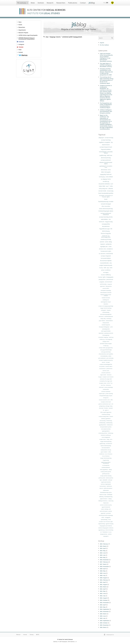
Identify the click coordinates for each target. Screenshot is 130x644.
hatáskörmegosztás (106, 325)
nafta (105, 268)
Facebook (21, 42)
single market (103, 375)
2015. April (103, 548)
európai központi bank (106, 147)
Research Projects (23, 33)
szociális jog (106, 181)
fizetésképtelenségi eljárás (106, 493)
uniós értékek (109, 177)
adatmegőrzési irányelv (106, 302)
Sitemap (32, 635)
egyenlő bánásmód (106, 507)
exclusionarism (102, 369)
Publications (73, 3)
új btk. (111, 327)
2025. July (103, 618)
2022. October (104, 600)
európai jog (106, 346)
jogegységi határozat (106, 174)
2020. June (103, 573)
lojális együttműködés (106, 331)
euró (112, 184)
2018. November (104, 566)
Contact (83, 3)
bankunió (102, 222)
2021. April (103, 582)
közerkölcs (106, 304)
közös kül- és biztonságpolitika (106, 236)
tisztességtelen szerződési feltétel (106, 152)
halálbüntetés (106, 389)
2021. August (103, 584)
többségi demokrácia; (103, 501)
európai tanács (103, 439)
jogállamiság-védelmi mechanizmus (106, 463)
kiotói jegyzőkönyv (104, 470)
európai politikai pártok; (106, 472)
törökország (110, 433)
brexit (106, 199)
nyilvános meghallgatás (106, 484)
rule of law (103, 385)
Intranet (25, 635)
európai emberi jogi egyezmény (106, 348)
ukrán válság (108, 242)
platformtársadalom (108, 488)
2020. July (103, 575)
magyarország (109, 222)
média (103, 518)
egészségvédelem (106, 431)
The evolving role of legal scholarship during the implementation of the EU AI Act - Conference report (107, 80)
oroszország (110, 191)
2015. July (103, 555)
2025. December (104, 625)
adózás (110, 356)
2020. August (103, 578)
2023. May (103, 607)
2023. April (103, 605)
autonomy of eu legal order (106, 379)
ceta (111, 263)
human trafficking (106, 275)
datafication (109, 486)
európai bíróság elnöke (104, 417)
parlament (109, 513)
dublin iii (107, 410)
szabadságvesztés (106, 329)
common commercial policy (106, 505)
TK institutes (22, 3)
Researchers (61, 3)
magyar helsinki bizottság (106, 308)
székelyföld (105, 480)
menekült (111, 408)
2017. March (103, 564)
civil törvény (103, 284)
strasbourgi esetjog (106, 414)
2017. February (104, 562)
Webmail (18, 635)
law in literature (109, 454)
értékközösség (102, 423)
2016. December (104, 560)
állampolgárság (106, 335)
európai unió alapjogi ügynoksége (106, 306)
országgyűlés (108, 518)
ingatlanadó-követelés (106, 482)
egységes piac (104, 246)
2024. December (104, 611)
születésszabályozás (109, 317)
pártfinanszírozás (106, 474)
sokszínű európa (103, 495)
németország (109, 421)
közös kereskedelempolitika (106, 193)
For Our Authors (104, 45)
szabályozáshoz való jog (106, 450)
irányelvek (110, 284)
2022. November (104, 603)
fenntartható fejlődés (106, 261)
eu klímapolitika (106, 465)
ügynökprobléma (103, 425)
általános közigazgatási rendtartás (106, 528)
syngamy (102, 282)
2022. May (103, 591)
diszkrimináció (106, 145)
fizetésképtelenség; (108, 497)
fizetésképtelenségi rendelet (106, 202)
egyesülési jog (102, 530)
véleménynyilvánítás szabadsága (106, 515)
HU (104, 3)
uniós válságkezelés (106, 437)
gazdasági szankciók (109, 333)
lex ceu (110, 532)
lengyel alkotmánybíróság (106, 442)
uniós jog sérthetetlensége (106, 350)
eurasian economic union (104, 400)
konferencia (102, 454)
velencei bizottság (109, 530)
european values (103, 383)
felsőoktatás (105, 532)
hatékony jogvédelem (106, 419)
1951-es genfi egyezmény (106, 412)
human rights (102, 277)
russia (110, 246)
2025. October (104, 623)
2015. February (104, 544)
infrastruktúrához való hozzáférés (106, 354)
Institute (41, 3)
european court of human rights (106, 522)
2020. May (103, 571)
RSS (38, 635)
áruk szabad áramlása (106, 429)
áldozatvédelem (109, 321)
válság (108, 439)
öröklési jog (102, 339)
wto (110, 219)
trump (101, 268)
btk (111, 229)
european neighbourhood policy (106, 360)
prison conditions (106, 270)
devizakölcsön (106, 226)
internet (101, 488)
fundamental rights (106, 251)
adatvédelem (104, 219)
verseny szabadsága (109, 387)
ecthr (111, 268)
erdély (110, 452)
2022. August (103, 598)
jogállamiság (103, 155)
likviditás (106, 408)
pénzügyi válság (109, 406)
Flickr (20, 50)
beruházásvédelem (106, 448)
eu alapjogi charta (106, 179)
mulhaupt (110, 480)
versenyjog (102, 177)
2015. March (103, 546)
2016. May (103, 557)
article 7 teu (110, 383)
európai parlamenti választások (106, 214)
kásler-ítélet (102, 186)
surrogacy (106, 272)
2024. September (104, 609)
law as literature (106, 456)
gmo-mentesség (110, 358)
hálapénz (109, 310)
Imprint (102, 43)
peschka (110, 511)
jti (92, 3)
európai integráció (106, 256)
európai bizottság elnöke (106, 217)
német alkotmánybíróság (106, 209)
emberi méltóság (105, 509)
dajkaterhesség (102, 524)
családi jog (111, 337)
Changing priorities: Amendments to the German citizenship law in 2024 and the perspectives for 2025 (106, 72)
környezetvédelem (106, 258)
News (33, 3)
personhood (110, 279)
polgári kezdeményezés (106, 265)
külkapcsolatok (106, 323)
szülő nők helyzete (104, 511)
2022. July (103, 596)
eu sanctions (102, 254)
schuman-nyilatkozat (106, 392)
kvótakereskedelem (106, 468)
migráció (103, 244)
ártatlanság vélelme (103, 433)
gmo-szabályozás (102, 358)
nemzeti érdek (102, 191)
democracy (109, 385)
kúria (109, 170)
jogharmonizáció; (104, 499)
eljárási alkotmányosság (106, 446)
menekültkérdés (104, 263)
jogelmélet (103, 513)
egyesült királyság (109, 524)
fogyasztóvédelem (106, 149)
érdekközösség (109, 423)
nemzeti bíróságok (106, 204)
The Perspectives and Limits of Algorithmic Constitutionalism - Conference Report (106, 105)
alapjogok (101, 138)
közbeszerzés (110, 425)
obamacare (101, 317)
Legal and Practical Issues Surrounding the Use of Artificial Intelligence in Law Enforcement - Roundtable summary (106, 57)
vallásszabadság (106, 312)
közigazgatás (110, 277)
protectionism (109, 369)
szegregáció (106, 536)
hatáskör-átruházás (106, 298)
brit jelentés (102, 367)
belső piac (110, 155)
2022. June (103, 593)
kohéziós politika (110, 478)
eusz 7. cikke (109, 186)
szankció (102, 242)
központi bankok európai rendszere (106, 295)
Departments (22, 30)
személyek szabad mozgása (106, 344)
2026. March (103, 627)
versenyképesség (104, 356)
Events (20, 25)
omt (112, 404)
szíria (111, 439)
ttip (112, 142)
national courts (106, 371)
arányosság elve (103, 188)
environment (109, 282)
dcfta (112, 400)
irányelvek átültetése (104, 184)
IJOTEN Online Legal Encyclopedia (28, 35)
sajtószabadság (104, 520)
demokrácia (104, 170)
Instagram (21, 44)
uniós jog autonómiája (106, 352)
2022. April (103, 589)
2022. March (103, 587)
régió (101, 480)
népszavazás (106, 503)
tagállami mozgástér (105, 142)
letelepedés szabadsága (106, 291)
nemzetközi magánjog (103, 337)
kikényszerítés (109, 286)
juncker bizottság (109, 394)
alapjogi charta (106, 342)
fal (104, 410)
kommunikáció (103, 486)
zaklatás (110, 534)
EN (107, 3)
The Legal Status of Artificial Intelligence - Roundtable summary (106, 65)
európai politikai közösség (106, 476)
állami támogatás (106, 172)
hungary (100, 377)
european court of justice (108, 377)
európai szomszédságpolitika (106, 364)
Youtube (21, 47)
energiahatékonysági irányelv (106, 396)
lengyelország (106, 460)
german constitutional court (105, 404)
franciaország (103, 421)
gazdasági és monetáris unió (106, 167)
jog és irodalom (104, 452)
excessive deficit (109, 367)
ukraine (103, 362)
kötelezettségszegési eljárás (106, 211)
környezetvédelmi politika (106, 427)
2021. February (104, 580)
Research (50, 3)
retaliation (109, 375)
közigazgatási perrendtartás (106, 526)
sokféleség (101, 497)
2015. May (103, 551)
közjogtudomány (104, 534)
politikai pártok (102, 478)
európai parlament (106, 160)
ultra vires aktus (106, 206)
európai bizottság (106, 140)
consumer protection (106, 373)
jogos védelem (102, 321)
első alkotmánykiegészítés (106, 314)
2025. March (103, 614)
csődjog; (110, 499)
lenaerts (111, 417)
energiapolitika (106, 224)
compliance (110, 249)
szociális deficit (106, 288)
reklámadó (101, 387)
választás (110, 188)
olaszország (111, 501)
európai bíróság (109, 138)
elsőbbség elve (106, 300)
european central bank (106, 402)
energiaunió (106, 398)
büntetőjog (109, 319)
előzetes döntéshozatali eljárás (106, 163)
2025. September (104, 621)
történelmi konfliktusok (106, 435)
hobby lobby (103, 319)
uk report (108, 362)
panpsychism (102, 279)
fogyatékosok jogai (105, 229)
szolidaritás (109, 244)
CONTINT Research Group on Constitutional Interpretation (27, 38)
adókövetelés (106, 490)
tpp (108, 268)
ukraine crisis (102, 249)
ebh (110, 509)
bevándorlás (110, 254)
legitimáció (102, 286)
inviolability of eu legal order (106, 381)
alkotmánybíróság (106, 158)
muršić (109, 520)
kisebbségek (110, 495)
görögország (102, 406)
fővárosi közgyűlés (106, 233)
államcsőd (101, 408)
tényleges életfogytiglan (104, 327)
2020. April (103, 569)
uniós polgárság (109, 339)
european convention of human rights (106, 196)
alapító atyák (102, 394)
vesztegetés (103, 310)
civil (101, 532)
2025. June (103, 616)
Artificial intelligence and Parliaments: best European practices (106, 111)
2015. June (103, 553)
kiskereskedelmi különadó (106, 293)
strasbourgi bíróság (106, 239)
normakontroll (109, 444)
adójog (110, 470)
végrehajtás (101, 333)
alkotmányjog (106, 231)
